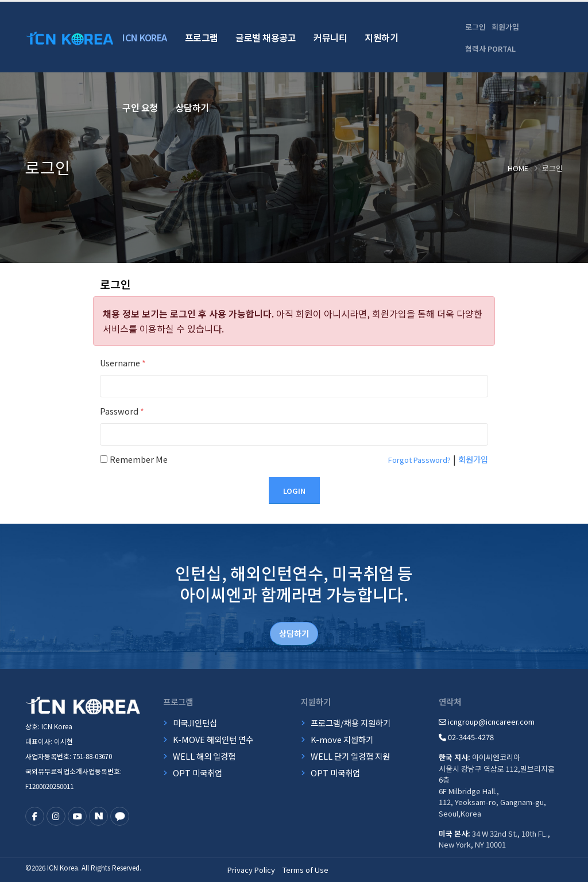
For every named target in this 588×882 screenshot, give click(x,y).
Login (294, 491)
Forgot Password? (419, 460)
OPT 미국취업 (198, 773)
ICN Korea (145, 37)
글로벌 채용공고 (266, 37)
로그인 (475, 27)
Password (122, 411)
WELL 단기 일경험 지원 (350, 756)
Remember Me (139, 459)
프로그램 (202, 37)
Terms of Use (305, 870)
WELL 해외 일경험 (204, 756)
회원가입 (505, 27)
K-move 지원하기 (342, 739)
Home (518, 168)
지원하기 (381, 37)
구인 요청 (140, 107)
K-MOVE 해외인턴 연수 (213, 739)
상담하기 (192, 107)
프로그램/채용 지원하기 (351, 723)
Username (123, 363)
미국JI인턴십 (195, 723)
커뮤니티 (330, 37)
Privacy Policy (251, 870)
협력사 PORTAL (490, 49)
